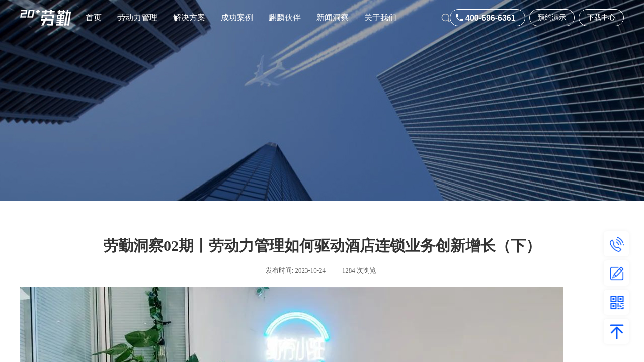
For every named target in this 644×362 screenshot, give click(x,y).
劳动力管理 (137, 17)
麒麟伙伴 (285, 17)
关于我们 (380, 17)
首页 (94, 17)
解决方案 (189, 17)
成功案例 (237, 17)
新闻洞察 (333, 17)
